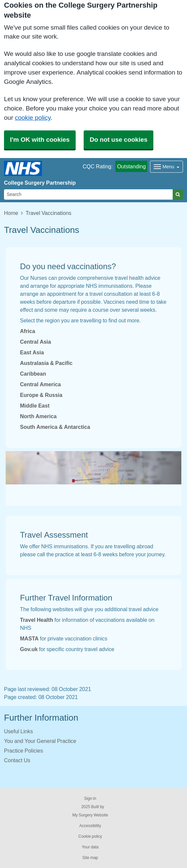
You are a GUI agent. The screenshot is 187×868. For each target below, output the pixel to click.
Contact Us (17, 760)
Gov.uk (29, 649)
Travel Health (36, 620)
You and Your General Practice (40, 741)
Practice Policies (23, 751)
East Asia (32, 352)
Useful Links (18, 731)
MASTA (29, 638)
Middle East (35, 406)
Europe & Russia (41, 395)
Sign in (90, 798)
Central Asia (35, 342)
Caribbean (33, 374)
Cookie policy (90, 836)
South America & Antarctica (55, 427)
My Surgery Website (90, 815)
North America (38, 416)
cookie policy (32, 118)
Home (11, 213)
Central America (40, 384)
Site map (90, 858)
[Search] (88, 194)
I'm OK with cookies (40, 140)
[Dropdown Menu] (166, 167)
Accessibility (90, 826)
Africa (27, 331)
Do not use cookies (118, 140)
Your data (90, 847)
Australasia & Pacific (46, 363)
